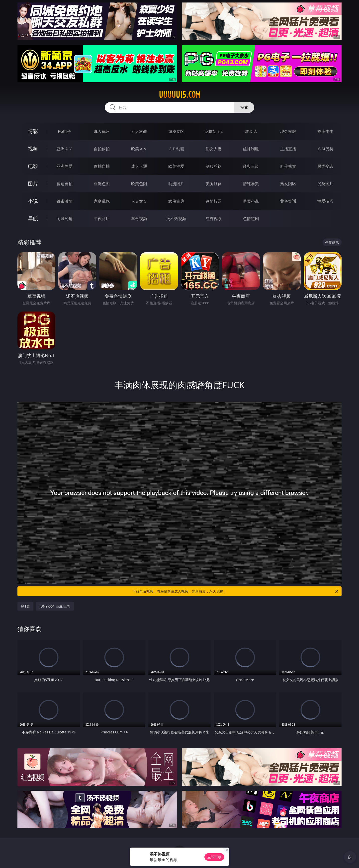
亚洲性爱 (65, 166)
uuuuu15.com (180, 95)
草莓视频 (139, 219)
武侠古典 (176, 201)
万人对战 (139, 131)
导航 (33, 218)
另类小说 (251, 201)
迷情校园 (214, 201)
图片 (33, 184)
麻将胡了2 (214, 131)
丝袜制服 (251, 149)
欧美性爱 (176, 166)
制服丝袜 (214, 166)
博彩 (33, 131)
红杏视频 (214, 219)
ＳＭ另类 (325, 149)
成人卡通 (139, 166)
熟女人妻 (214, 149)
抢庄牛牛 (325, 131)
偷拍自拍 (102, 166)
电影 (33, 166)
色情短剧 (251, 219)
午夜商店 (102, 219)
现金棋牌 (288, 131)
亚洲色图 (102, 184)
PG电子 (64, 131)
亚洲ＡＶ (65, 149)
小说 (33, 201)
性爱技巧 (325, 201)
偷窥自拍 (65, 184)
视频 (33, 149)
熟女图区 (288, 184)
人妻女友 (139, 201)
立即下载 (214, 857)
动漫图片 (176, 184)
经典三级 (251, 166)
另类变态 (325, 166)
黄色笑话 (288, 201)
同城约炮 (65, 219)
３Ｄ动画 (176, 149)
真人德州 (102, 131)
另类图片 (325, 184)
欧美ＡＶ (139, 149)
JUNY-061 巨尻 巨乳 (55, 606)
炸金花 (251, 131)
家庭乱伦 (102, 201)
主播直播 (288, 149)
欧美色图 (139, 184)
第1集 (25, 606)
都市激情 (65, 201)
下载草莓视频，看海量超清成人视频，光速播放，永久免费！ (236, 591)
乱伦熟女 (288, 166)
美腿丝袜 (214, 184)
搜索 (244, 107)
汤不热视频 (176, 219)
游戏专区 (176, 131)
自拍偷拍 (102, 149)
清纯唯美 (251, 184)
